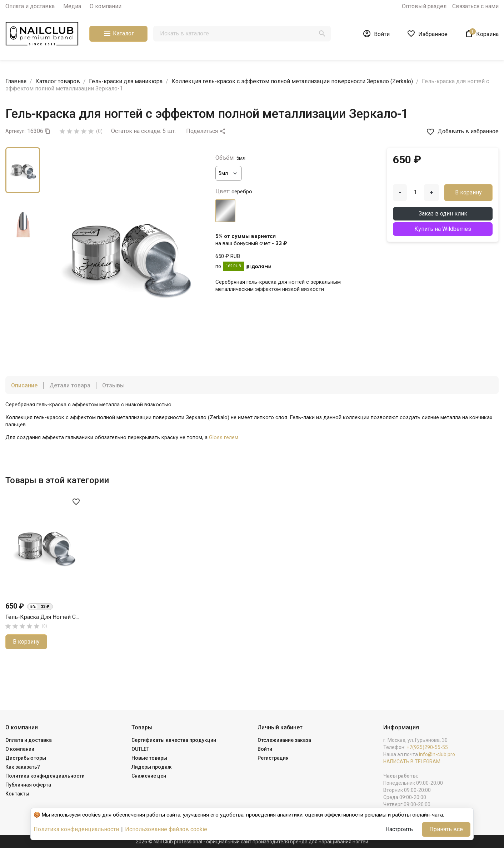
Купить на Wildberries (443, 229)
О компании (106, 6)
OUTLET (140, 749)
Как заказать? (23, 767)
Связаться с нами (475, 6)
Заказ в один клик (443, 214)
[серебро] (225, 211)
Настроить (399, 829)
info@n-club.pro (437, 754)
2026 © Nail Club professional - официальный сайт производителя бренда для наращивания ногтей (252, 842)
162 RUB (233, 266)
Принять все (446, 829)
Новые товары (149, 758)
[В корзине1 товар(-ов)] (482, 34)
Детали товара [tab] (70, 385)
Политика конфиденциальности (45, 776)
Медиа (72, 6)
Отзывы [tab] (113, 385)
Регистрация (273, 758)
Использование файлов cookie (166, 829)
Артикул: (16, 131)
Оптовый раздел (424, 6)
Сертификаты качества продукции (174, 740)
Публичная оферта (28, 785)
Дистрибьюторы (26, 758)
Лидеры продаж (152, 767)
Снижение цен (149, 776)
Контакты (17, 794)
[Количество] (415, 192)
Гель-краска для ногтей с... (42, 617)
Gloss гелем (224, 437)
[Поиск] (242, 34)
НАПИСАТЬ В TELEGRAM (412, 762)
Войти (265, 749)
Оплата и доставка (30, 6)
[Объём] (229, 173)
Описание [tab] (24, 385)
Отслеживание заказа (284, 740)
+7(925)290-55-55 (427, 747)
